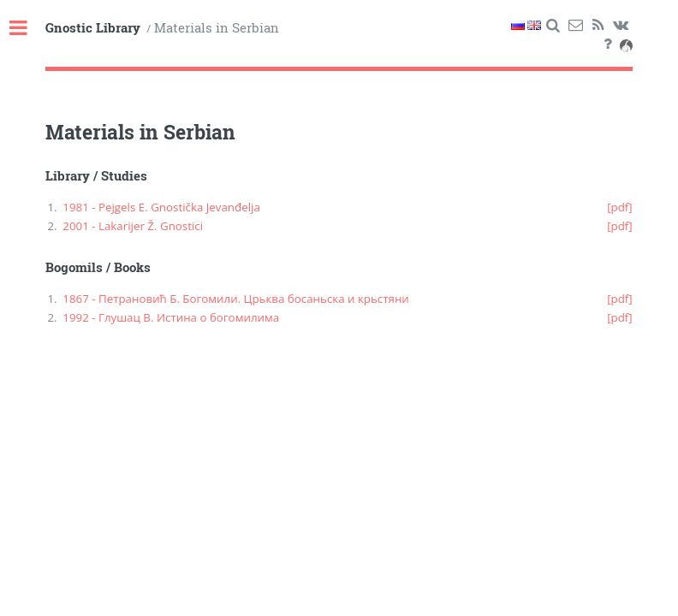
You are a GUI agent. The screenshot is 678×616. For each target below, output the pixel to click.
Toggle (27, 29)
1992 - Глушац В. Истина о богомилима (171, 317)
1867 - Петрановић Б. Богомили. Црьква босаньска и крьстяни (236, 299)
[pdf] (620, 207)
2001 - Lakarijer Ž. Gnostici (133, 226)
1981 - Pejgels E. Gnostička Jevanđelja (161, 207)
